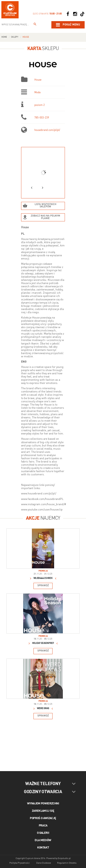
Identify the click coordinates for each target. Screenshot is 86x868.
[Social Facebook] (68, 14)
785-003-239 (42, 118)
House (26, 37)
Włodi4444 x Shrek (43, 578)
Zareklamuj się (43, 811)
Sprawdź (43, 586)
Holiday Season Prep (43, 643)
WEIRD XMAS (43, 708)
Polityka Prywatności (20, 863)
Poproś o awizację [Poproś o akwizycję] (43, 818)
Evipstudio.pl (64, 858)
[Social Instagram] (75, 14)
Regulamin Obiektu (67, 863)
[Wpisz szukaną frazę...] (35, 25)
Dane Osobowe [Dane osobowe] (44, 863)
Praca (43, 826)
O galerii (43, 833)
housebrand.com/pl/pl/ (47, 130)
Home (4, 37)
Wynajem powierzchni (43, 804)
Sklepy (15, 37)
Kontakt (43, 848)
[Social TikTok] (82, 14)
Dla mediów (43, 840)
